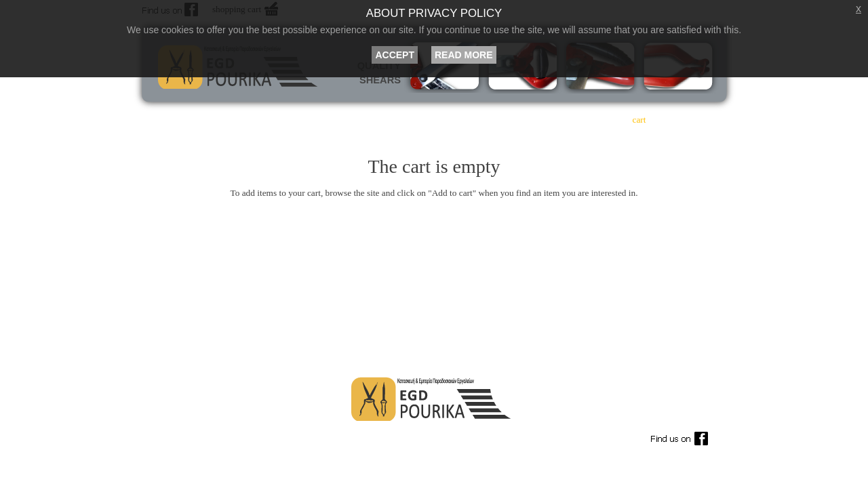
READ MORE (464, 55)
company (351, 120)
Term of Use (189, 436)
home (294, 120)
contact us (697, 120)
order (581, 120)
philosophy (409, 120)
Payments (295, 436)
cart (639, 120)
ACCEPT (395, 55)
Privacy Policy (505, 436)
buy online (524, 120)
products (467, 120)
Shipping (399, 436)
